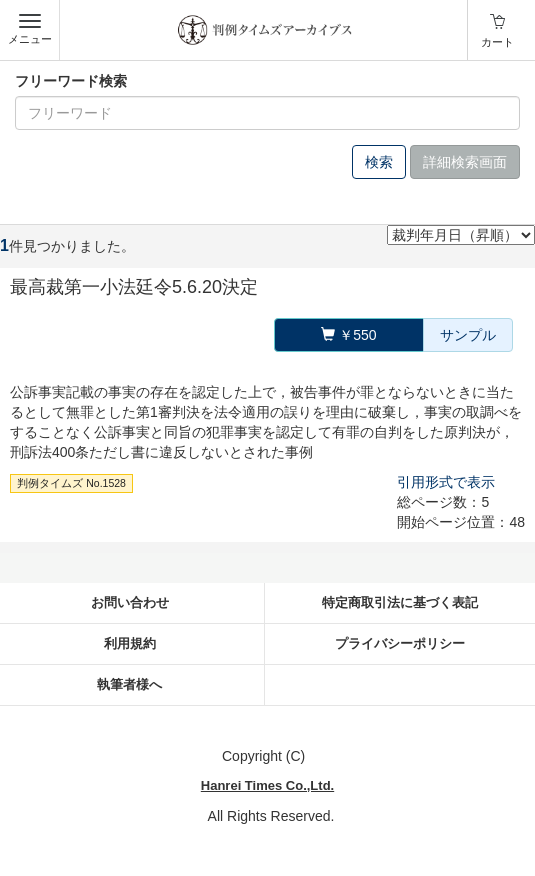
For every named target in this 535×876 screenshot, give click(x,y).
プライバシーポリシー (400, 643)
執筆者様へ (129, 684)
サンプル (468, 335)
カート (497, 42)
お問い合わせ (130, 602)
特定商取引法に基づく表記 (400, 602)
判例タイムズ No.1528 (71, 483)
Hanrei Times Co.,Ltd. (267, 785)
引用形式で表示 (446, 482)
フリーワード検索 (71, 81)
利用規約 (130, 643)
